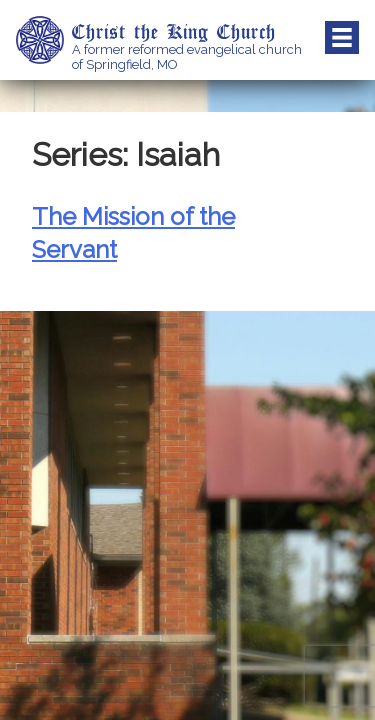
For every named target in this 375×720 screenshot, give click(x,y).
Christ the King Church (174, 31)
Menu (342, 38)
